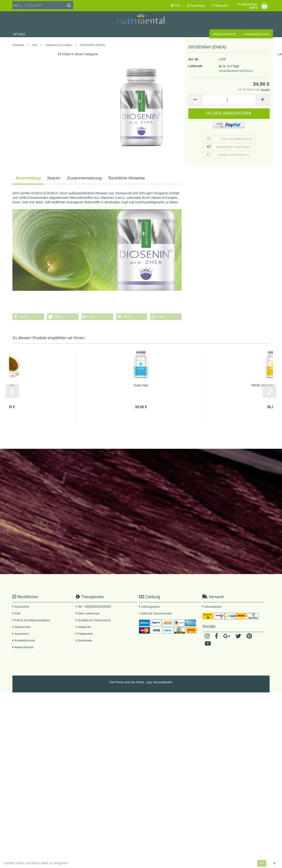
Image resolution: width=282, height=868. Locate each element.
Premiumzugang (256, 34)
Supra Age (141, 385)
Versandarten (213, 607)
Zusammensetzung (84, 178)
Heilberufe (83, 627)
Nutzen (54, 178)
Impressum (21, 634)
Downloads (84, 640)
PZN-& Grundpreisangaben (31, 620)
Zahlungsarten (150, 607)
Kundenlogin (196, 6)
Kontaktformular (24, 640)
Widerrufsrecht (23, 647)
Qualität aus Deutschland (93, 620)
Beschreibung (28, 178)
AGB (16, 613)
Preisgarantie (225, 34)
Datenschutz (22, 627)
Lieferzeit (195, 45)
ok (262, 863)
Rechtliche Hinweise (127, 178)
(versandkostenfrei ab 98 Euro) (236, 50)
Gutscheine (21, 607)
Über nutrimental (88, 613)
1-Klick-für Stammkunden (155, 613)
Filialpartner (84, 634)
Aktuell (19, 34)
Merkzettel (220, 6)
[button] (28, 317)
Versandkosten (163, 682)
